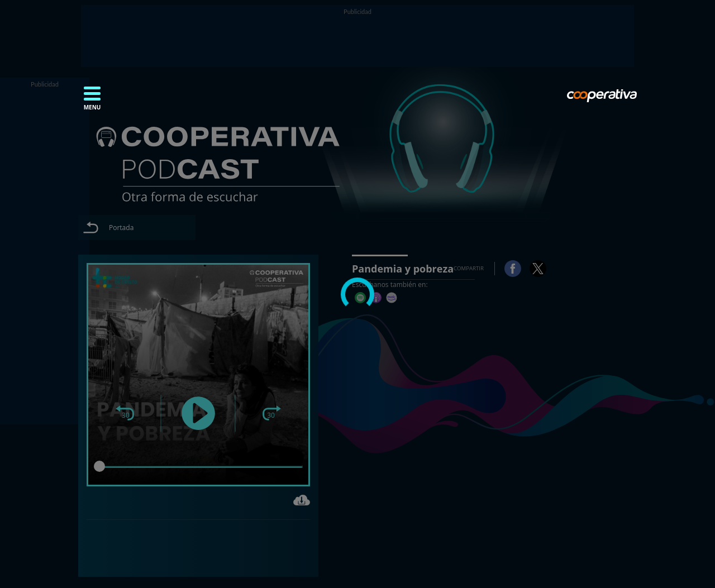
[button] (92, 102)
